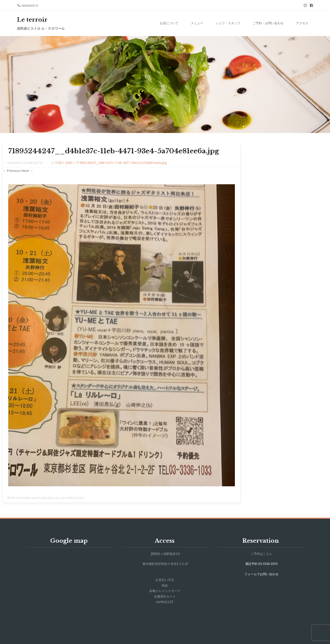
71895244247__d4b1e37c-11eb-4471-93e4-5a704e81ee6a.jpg (121, 163)
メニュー (197, 23)
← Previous (12, 171)
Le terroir (32, 20)
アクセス (302, 23)
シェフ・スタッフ (228, 23)
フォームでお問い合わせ (261, 574)
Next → (27, 171)
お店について (169, 23)
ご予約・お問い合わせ (268, 23)
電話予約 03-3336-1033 (261, 564)
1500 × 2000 (63, 163)
